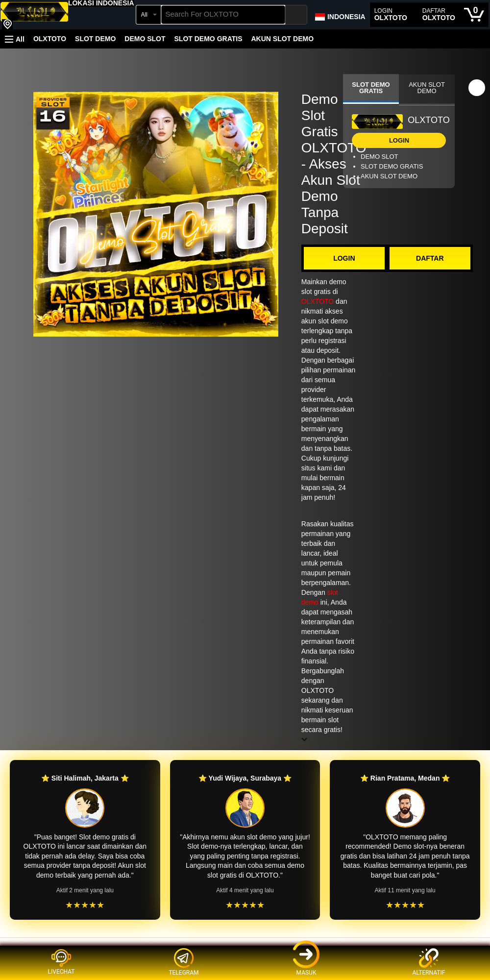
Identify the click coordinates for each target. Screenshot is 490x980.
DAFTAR (430, 258)
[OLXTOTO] (34, 16)
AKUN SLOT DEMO (282, 39)
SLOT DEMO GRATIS (208, 39)
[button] (101, 3)
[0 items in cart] (474, 15)
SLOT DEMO (95, 39)
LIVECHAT (61, 962)
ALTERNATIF (429, 962)
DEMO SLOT (145, 39)
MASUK (306, 962)
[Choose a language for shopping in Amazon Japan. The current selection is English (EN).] (340, 15)
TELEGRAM (184, 962)
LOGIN (344, 258)
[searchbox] (223, 15)
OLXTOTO (50, 39)
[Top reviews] (245, 946)
